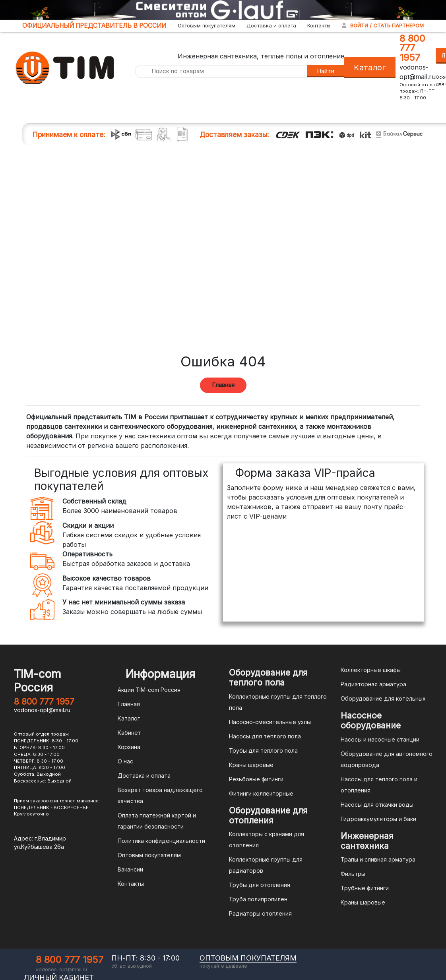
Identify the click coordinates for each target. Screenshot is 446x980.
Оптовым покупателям (207, 25)
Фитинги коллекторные (261, 793)
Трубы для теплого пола (263, 750)
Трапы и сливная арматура (378, 859)
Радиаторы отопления (260, 913)
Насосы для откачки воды (377, 805)
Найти (326, 71)
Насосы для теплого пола (265, 736)
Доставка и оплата (271, 25)
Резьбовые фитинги (256, 779)
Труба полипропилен (258, 899)
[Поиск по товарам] (221, 71)
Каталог (370, 68)
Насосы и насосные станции (380, 739)
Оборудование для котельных (383, 698)
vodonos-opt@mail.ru (42, 710)
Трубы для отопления (260, 885)
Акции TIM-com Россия (149, 690)
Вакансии (130, 869)
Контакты (319, 25)
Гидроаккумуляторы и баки (378, 819)
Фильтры (353, 874)
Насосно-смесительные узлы (270, 722)
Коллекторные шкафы (371, 670)
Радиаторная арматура (373, 684)
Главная (223, 385)
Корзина (129, 747)
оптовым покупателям (248, 958)
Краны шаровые (251, 765)
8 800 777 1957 (412, 48)
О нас (125, 761)
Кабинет (129, 733)
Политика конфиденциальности (161, 841)
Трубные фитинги (365, 888)
